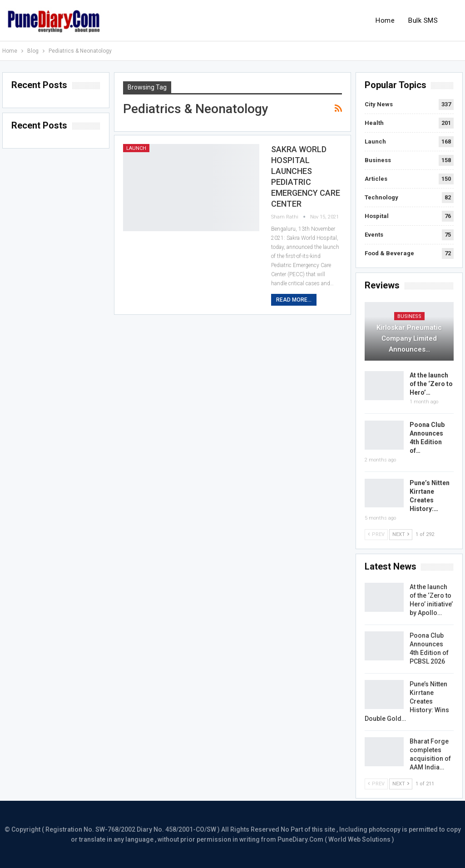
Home (385, 20)
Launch (136, 148)
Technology (381, 197)
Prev (376, 534)
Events (374, 235)
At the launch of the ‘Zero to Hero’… (431, 384)
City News (379, 104)
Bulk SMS (423, 20)
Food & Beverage (389, 253)
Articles (376, 179)
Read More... (294, 300)
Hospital (377, 216)
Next (401, 534)
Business (378, 160)
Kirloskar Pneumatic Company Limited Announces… (409, 338)
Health (374, 123)
